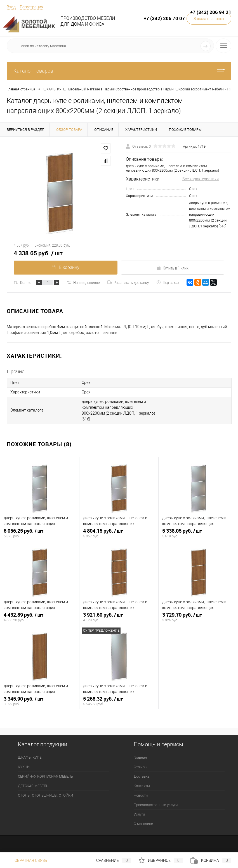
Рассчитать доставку (128, 282)
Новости (141, 795)
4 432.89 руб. (40, 617)
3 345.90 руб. (40, 701)
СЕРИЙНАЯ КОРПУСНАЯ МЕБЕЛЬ (45, 776)
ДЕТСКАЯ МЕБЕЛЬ (33, 786)
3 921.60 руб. (119, 617)
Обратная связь (27, 860)
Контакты (142, 786)
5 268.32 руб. (119, 701)
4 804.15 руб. (119, 533)
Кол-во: (26, 282)
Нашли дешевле (83, 282)
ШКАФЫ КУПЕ (30, 757)
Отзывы (141, 767)
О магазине (143, 824)
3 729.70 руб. (198, 617)
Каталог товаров (119, 71)
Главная (140, 757)
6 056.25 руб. (40, 533)
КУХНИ (24, 767)
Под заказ (168, 282)
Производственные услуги (156, 805)
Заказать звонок (209, 19)
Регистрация (32, 7)
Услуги (139, 814)
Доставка (142, 776)
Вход (11, 7)
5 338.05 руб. (198, 533)
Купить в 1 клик (172, 268)
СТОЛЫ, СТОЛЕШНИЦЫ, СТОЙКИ (45, 795)
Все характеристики (201, 179)
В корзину (66, 267)
